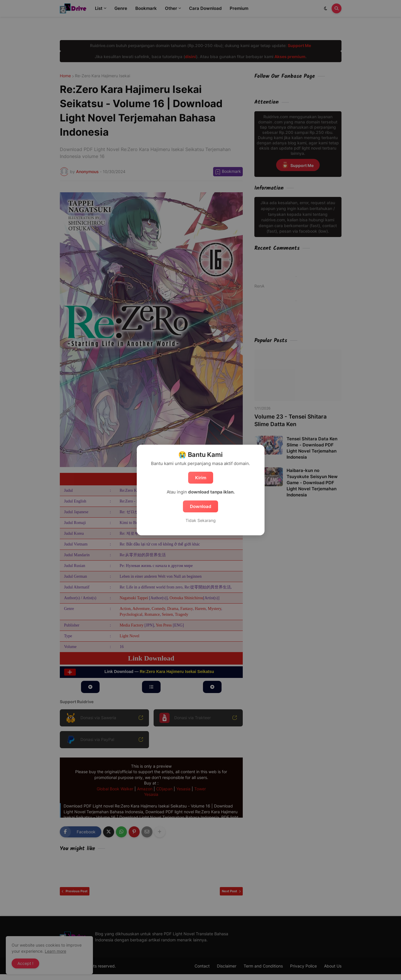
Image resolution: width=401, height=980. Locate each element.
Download (200, 506)
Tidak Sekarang (201, 520)
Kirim (201, 478)
